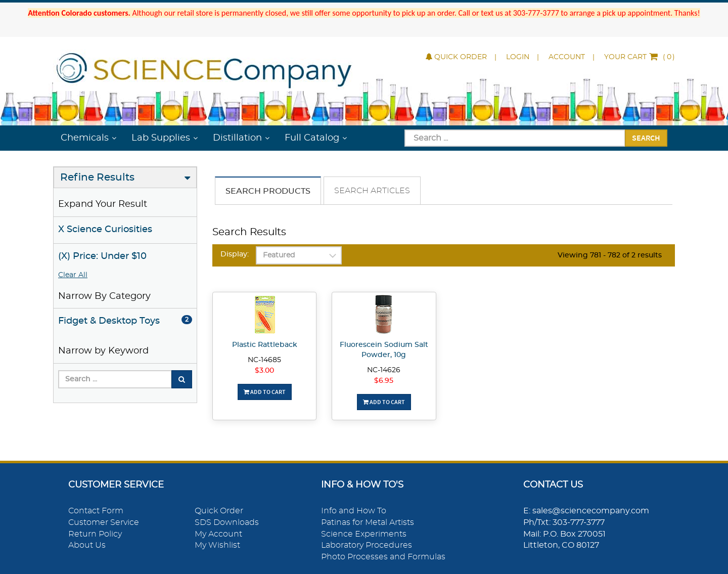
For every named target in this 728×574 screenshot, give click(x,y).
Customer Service (104, 522)
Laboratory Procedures (367, 545)
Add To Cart (265, 392)
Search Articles (372, 191)
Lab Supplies (161, 138)
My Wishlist (217, 545)
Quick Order (456, 57)
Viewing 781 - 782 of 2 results (610, 255)
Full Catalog (312, 138)
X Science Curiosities (105, 230)
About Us (87, 545)
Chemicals (85, 138)
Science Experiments (364, 534)
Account (567, 57)
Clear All (73, 275)
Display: (235, 254)
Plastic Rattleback (265, 345)
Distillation (237, 138)
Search (646, 138)
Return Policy (95, 534)
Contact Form (96, 511)
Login (518, 57)
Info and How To (354, 511)
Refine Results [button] (97, 178)
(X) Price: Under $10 (102, 256)
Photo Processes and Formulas (383, 557)
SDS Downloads (227, 522)
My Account (218, 534)
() (640, 57)
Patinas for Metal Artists (368, 522)
